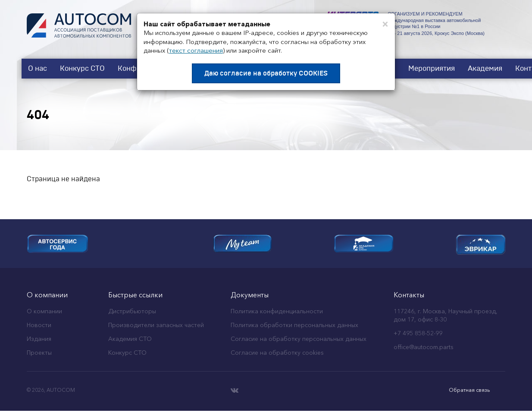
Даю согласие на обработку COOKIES (266, 73)
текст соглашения (196, 50)
